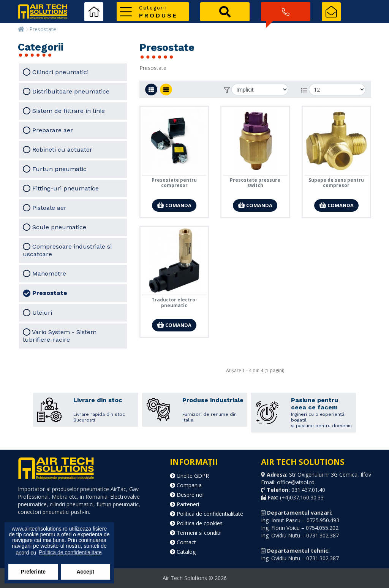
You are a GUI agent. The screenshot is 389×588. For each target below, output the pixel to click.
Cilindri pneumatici (56, 72)
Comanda (174, 205)
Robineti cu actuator (58, 150)
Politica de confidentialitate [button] (70, 552)
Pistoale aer (45, 208)
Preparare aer (48, 130)
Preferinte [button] (33, 572)
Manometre (44, 274)
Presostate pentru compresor (174, 183)
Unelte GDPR (189, 476)
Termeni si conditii (196, 533)
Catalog (183, 552)
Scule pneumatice (55, 227)
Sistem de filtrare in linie (64, 111)
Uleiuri (37, 313)
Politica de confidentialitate (206, 514)
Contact (183, 542)
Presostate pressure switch (255, 183)
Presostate (43, 29)
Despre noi (187, 495)
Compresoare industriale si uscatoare (67, 250)
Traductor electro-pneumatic (174, 302)
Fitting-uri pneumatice (61, 189)
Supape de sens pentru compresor (336, 183)
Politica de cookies (196, 523)
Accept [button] (85, 572)
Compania (186, 485)
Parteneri (184, 504)
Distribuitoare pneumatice (66, 92)
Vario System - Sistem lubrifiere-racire (60, 336)
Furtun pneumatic (55, 169)
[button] (153, 12)
